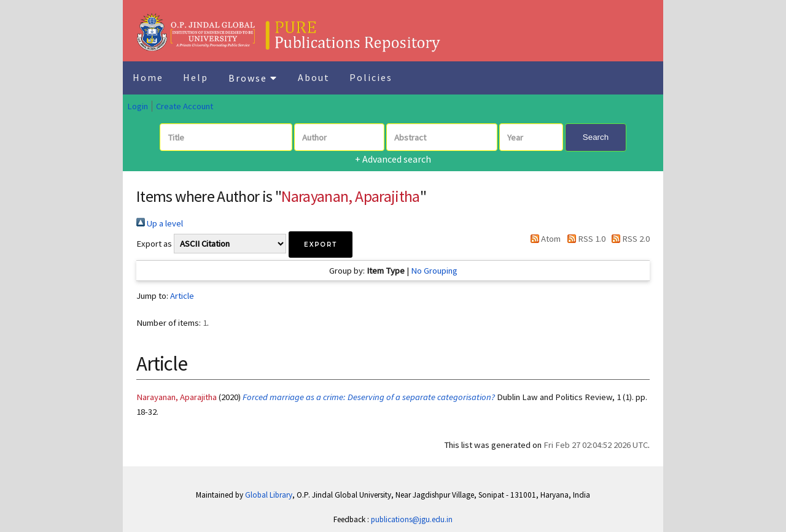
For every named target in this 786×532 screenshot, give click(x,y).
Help (196, 77)
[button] (321, 245)
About (314, 77)
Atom (543, 239)
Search (596, 137)
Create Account (185, 106)
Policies (371, 77)
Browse (253, 78)
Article (182, 296)
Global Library (269, 495)
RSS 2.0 (628, 239)
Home (148, 77)
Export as (154, 244)
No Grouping (434, 271)
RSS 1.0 (584, 239)
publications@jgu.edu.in (412, 519)
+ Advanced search (393, 159)
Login (138, 106)
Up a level (160, 223)
